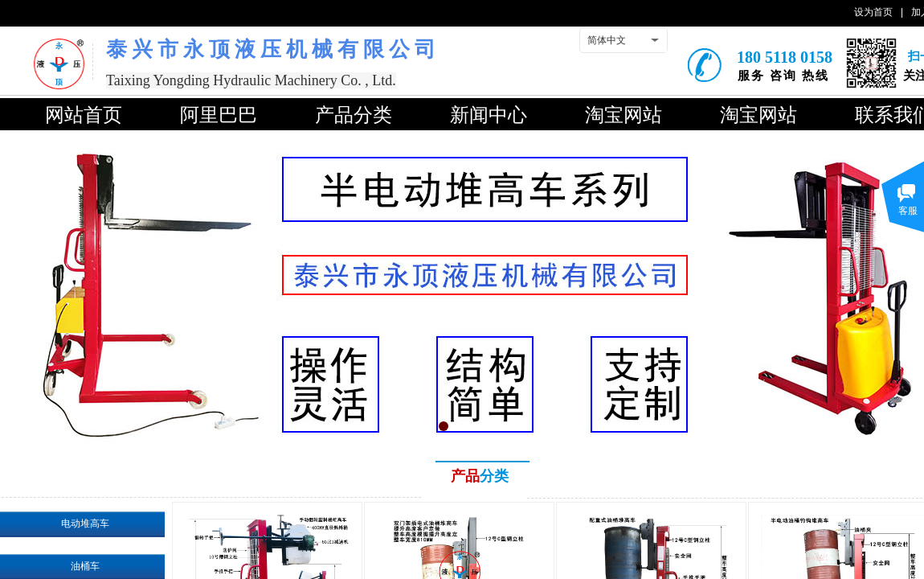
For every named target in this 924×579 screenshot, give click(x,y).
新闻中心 (489, 115)
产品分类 (354, 115)
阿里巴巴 (219, 115)
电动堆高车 (85, 524)
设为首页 (873, 12)
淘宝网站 (623, 115)
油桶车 (85, 566)
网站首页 (84, 115)
